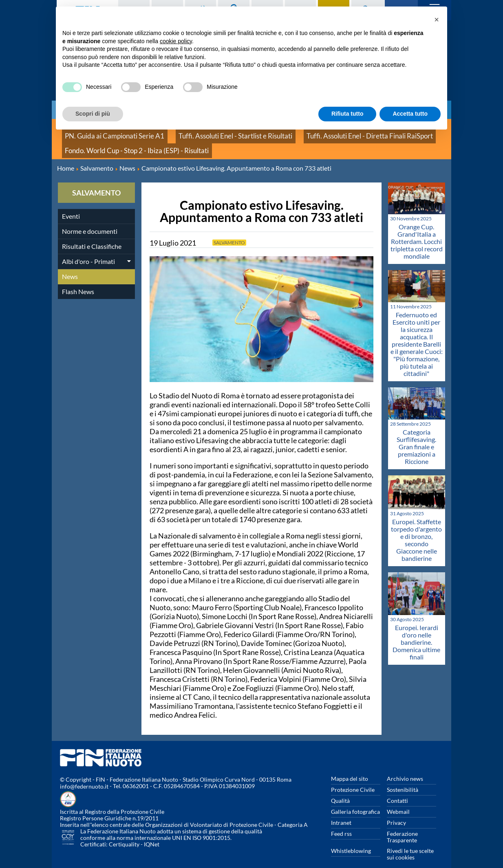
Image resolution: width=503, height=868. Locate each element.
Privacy (396, 812)
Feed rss (341, 823)
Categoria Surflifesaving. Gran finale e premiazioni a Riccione (416, 436)
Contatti (397, 790)
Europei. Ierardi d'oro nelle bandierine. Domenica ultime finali (416, 631)
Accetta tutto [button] (410, 114)
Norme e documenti (90, 220)
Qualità (340, 790)
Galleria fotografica (355, 801)
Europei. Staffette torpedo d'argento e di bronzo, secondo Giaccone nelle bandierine (416, 529)
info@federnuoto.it (84, 776)
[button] (437, 20)
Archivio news (405, 768)
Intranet (341, 812)
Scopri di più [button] (93, 114)
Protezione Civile (353, 779)
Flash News (78, 280)
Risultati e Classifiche (92, 235)
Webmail (398, 801)
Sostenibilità (403, 779)
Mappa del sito (350, 768)
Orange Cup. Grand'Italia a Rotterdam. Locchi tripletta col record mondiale (417, 231)
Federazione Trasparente (402, 826)
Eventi (71, 205)
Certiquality (124, 834)
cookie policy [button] (176, 41)
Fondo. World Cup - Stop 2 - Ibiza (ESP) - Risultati (124, 142)
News (70, 265)
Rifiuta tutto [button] (347, 114)
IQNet (152, 834)
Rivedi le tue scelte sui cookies (410, 843)
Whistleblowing (351, 840)
